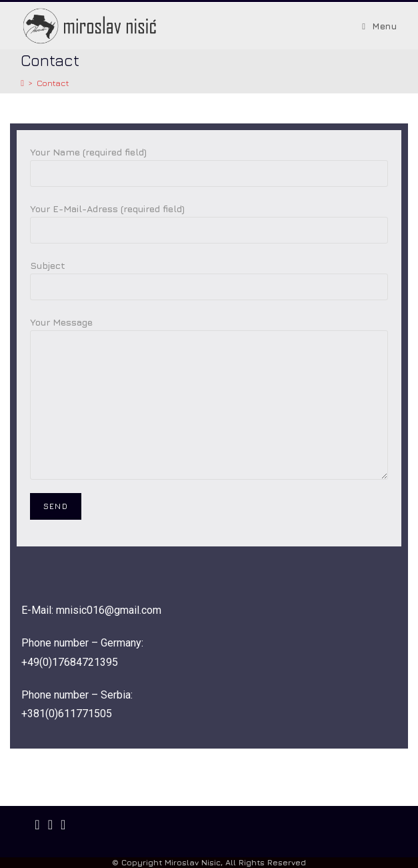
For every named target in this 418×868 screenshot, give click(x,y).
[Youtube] (63, 825)
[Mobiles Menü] (379, 26)
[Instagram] (50, 825)
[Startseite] (22, 83)
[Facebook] (37, 825)
